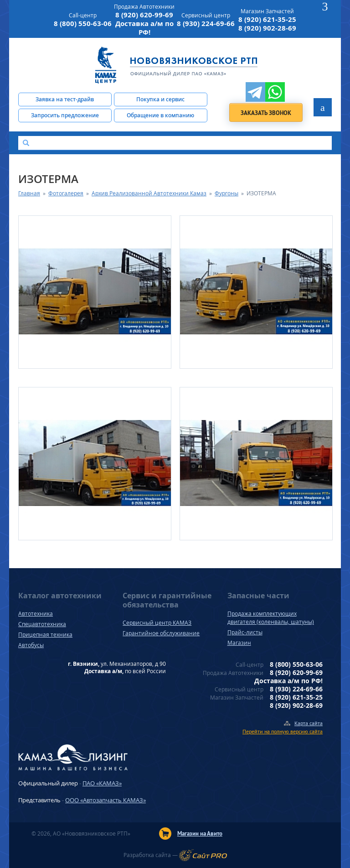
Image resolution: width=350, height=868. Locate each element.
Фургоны (226, 193)
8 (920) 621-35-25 (267, 19)
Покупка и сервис (160, 99)
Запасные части (258, 596)
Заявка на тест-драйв (65, 99)
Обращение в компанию (160, 115)
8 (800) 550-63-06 (83, 24)
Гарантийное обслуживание (161, 633)
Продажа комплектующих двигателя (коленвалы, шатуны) (271, 618)
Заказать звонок (266, 113)
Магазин (239, 643)
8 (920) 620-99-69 (144, 15)
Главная (29, 193)
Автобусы (31, 645)
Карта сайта (309, 723)
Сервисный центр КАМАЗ (157, 623)
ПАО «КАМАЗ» (102, 783)
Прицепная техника (45, 635)
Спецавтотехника (42, 624)
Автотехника (36, 614)
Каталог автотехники (60, 596)
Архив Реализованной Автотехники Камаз (149, 193)
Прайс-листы (245, 632)
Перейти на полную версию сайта (283, 731)
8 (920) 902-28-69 (267, 28)
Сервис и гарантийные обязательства (167, 600)
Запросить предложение (65, 115)
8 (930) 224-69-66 (206, 24)
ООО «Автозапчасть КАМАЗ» (106, 800)
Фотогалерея (66, 193)
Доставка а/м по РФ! (144, 28)
